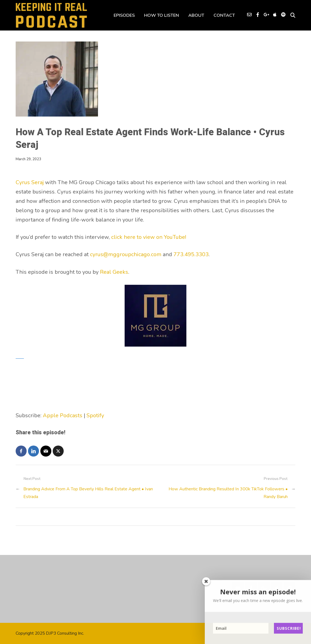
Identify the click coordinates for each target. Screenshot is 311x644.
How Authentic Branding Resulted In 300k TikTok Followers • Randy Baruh (228, 493)
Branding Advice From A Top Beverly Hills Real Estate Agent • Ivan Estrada (88, 493)
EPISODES (124, 15)
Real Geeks (114, 272)
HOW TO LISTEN (162, 15)
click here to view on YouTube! (149, 237)
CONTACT (224, 15)
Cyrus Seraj (30, 182)
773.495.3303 (191, 254)
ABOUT (196, 15)
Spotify (95, 415)
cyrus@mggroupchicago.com (126, 254)
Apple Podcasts (63, 415)
